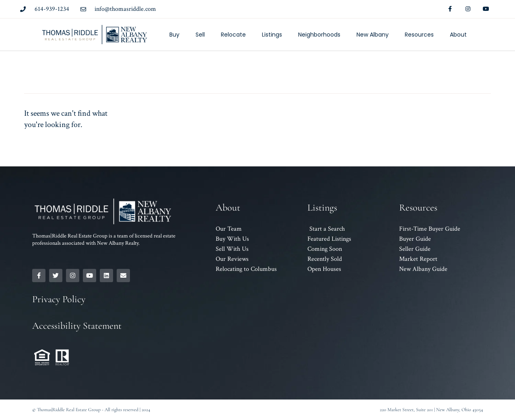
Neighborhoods (319, 35)
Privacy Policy (59, 299)
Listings (272, 35)
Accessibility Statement (77, 326)
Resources (419, 35)
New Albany (373, 35)
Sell (200, 35)
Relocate (233, 35)
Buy (174, 35)
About (458, 35)
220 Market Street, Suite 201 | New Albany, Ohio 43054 (431, 410)
